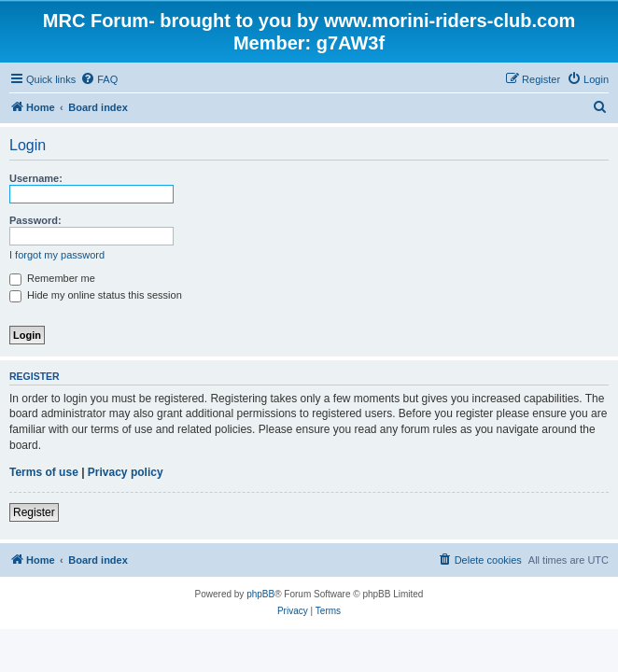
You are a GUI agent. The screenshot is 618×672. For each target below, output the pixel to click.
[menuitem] (99, 79)
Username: (36, 178)
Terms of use (44, 472)
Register (34, 512)
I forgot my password (57, 255)
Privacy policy (126, 472)
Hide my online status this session (96, 295)
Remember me (52, 278)
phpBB (260, 594)
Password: (35, 220)
